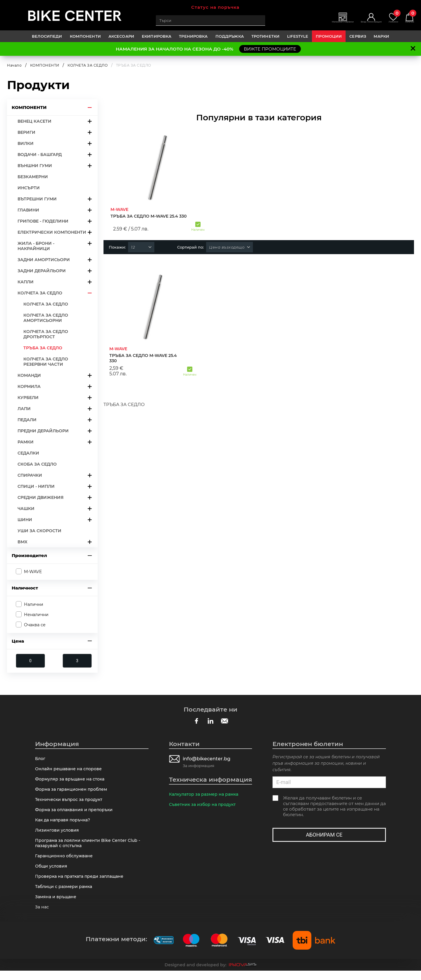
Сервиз (358, 36)
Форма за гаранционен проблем (73, 791)
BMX (23, 542)
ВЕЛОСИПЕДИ (47, 36)
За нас (43, 916)
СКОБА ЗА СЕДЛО (37, 464)
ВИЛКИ (26, 143)
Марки (381, 36)
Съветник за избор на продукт (204, 805)
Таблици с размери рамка (65, 895)
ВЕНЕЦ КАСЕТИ (34, 121)
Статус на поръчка (215, 7)
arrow (90, 107)
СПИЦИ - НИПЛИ (36, 486)
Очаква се (35, 625)
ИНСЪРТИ (29, 188)
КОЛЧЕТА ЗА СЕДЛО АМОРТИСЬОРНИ (46, 318)
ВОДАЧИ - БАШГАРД (40, 155)
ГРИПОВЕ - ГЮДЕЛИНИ (43, 221)
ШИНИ (25, 520)
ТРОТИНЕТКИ (265, 36)
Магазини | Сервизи (321, 24)
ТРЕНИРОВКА (193, 36)
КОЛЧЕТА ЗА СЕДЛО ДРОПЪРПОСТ (46, 334)
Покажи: (117, 247)
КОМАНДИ (29, 375)
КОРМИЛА (29, 386)
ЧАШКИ (26, 509)
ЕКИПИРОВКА (157, 36)
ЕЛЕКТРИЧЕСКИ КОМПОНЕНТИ (52, 232)
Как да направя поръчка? (65, 824)
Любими (387, 18)
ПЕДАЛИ (27, 420)
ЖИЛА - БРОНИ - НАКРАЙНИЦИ (36, 246)
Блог (41, 759)
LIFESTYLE (298, 36)
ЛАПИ (24, 409)
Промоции (329, 36)
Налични (34, 604)
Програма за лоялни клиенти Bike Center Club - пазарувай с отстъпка (90, 848)
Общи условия (52, 873)
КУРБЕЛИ (28, 398)
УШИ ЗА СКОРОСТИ (39, 531)
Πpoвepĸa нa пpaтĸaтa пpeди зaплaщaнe (82, 884)
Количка (408, 18)
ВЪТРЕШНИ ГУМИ (37, 199)
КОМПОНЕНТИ (85, 36)
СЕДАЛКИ (28, 453)
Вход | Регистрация (359, 24)
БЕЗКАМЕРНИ (33, 177)
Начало (14, 65)
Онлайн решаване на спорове (70, 770)
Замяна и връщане (57, 905)
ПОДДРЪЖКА (230, 36)
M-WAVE (33, 572)
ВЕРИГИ (26, 132)
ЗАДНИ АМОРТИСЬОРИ (44, 260)
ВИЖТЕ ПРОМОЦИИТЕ (270, 49)
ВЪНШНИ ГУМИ (35, 166)
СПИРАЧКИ (30, 475)
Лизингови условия (58, 835)
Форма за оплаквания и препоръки (76, 813)
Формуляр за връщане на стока (72, 781)
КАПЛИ (26, 282)
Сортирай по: (190, 247)
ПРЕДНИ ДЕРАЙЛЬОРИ (43, 431)
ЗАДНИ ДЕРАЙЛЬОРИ (42, 271)
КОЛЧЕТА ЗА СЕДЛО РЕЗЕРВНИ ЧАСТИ (46, 362)
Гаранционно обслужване (66, 862)
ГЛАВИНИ (28, 210)
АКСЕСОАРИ (121, 36)
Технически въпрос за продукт (71, 802)
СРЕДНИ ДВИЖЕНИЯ (40, 497)
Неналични (36, 615)
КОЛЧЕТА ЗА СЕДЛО (88, 65)
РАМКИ (26, 442)
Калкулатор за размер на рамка (206, 795)
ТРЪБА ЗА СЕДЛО (43, 348)
